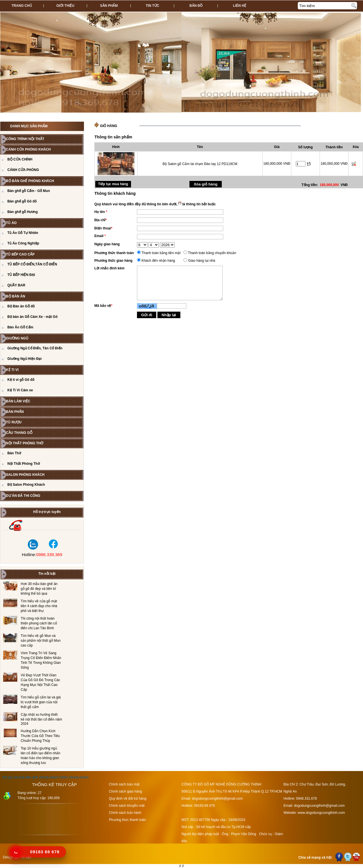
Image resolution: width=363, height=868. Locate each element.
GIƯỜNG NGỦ (17, 338)
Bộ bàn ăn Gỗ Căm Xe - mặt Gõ (32, 317)
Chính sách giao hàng (125, 791)
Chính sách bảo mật (124, 784)
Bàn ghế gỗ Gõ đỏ (22, 201)
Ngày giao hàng (107, 244)
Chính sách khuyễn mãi (127, 806)
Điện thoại (103, 228)
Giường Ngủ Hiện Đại (25, 359)
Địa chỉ (101, 220)
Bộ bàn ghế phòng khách (30, 181)
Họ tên (101, 212)
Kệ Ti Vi (12, 370)
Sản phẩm (109, 6)
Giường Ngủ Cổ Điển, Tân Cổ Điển (35, 348)
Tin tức (153, 6)
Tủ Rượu (14, 422)
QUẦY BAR (16, 285)
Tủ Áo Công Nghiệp (23, 243)
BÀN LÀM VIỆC (18, 401)
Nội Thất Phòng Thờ (25, 443)
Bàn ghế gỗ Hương (23, 212)
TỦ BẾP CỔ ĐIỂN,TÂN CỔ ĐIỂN (32, 264)
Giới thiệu (65, 6)
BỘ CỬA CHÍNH (20, 159)
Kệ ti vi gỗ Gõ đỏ (21, 380)
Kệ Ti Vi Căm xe (20, 390)
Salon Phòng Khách (25, 475)
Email (100, 236)
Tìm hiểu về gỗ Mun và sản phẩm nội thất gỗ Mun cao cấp (41, 641)
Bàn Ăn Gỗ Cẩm (20, 327)
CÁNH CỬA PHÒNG (23, 170)
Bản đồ (196, 6)
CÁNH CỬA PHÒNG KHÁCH (28, 149)
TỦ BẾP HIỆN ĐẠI (21, 275)
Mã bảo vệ (103, 306)
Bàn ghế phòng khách (42, 777)
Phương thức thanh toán (114, 253)
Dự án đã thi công (23, 496)
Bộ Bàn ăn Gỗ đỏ (21, 306)
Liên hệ (240, 6)
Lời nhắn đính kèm (109, 268)
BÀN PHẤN (15, 412)
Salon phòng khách (74, 777)
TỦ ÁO (11, 223)
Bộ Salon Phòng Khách (26, 485)
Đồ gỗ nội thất (14, 777)
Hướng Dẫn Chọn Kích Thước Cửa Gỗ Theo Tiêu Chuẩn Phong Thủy (40, 736)
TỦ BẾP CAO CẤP (20, 254)
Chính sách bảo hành (125, 813)
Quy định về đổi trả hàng (128, 799)
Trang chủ (22, 6)
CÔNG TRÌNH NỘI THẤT (25, 139)
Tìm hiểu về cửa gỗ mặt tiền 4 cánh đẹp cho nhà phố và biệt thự (39, 606)
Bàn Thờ (14, 453)
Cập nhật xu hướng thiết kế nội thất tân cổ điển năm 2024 (41, 719)
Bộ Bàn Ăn (16, 296)
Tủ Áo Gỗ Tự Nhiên (23, 233)
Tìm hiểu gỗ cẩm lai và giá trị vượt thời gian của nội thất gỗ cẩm (41, 702)
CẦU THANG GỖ (19, 433)
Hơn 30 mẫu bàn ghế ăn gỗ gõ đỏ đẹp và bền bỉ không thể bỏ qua (39, 589)
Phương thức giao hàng (113, 261)
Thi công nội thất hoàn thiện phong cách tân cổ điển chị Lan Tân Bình (39, 623)
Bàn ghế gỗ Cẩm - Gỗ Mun (29, 191)
